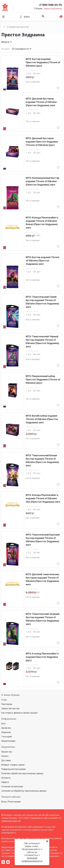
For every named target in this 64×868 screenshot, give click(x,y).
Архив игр (6, 728)
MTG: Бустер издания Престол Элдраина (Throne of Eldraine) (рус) (43, 62)
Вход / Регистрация (11, 802)
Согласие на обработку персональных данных (24, 791)
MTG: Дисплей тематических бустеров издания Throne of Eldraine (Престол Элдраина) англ (43, 579)
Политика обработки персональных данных (22, 773)
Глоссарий (7, 737)
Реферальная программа (13, 769)
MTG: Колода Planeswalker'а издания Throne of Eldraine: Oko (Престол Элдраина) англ (43, 498)
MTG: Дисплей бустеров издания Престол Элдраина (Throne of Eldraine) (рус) (42, 142)
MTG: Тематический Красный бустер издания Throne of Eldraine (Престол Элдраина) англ (43, 540)
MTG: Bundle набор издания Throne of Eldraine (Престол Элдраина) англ (42, 419)
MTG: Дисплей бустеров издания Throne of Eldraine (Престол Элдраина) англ (41, 102)
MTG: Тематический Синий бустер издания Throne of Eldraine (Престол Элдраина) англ (42, 302)
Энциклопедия (8, 741)
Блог (4, 724)
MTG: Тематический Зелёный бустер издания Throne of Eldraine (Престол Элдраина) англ (43, 619)
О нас (4, 700)
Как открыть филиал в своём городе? (20, 713)
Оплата (5, 756)
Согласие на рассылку (12, 786)
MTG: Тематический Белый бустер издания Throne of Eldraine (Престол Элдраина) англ (42, 460)
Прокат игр (7, 752)
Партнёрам (7, 704)
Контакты (6, 778)
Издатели (6, 732)
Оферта (5, 782)
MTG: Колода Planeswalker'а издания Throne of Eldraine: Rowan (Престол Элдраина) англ (42, 223)
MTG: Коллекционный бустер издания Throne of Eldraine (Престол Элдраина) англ (43, 181)
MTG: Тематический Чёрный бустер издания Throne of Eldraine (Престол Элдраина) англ (42, 341)
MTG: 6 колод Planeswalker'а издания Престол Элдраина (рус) (42, 657)
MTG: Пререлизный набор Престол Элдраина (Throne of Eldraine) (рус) (43, 379)
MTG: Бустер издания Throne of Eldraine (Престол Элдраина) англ (43, 261)
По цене (5, 49)
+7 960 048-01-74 (50, 5)
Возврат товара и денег (13, 765)
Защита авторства (10, 708)
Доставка (6, 760)
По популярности (22, 49)
